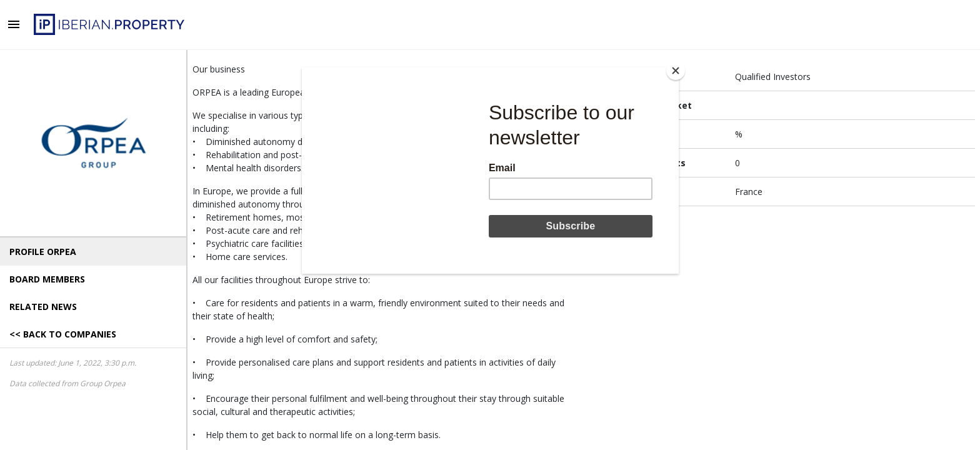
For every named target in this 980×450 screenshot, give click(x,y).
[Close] (676, 71)
